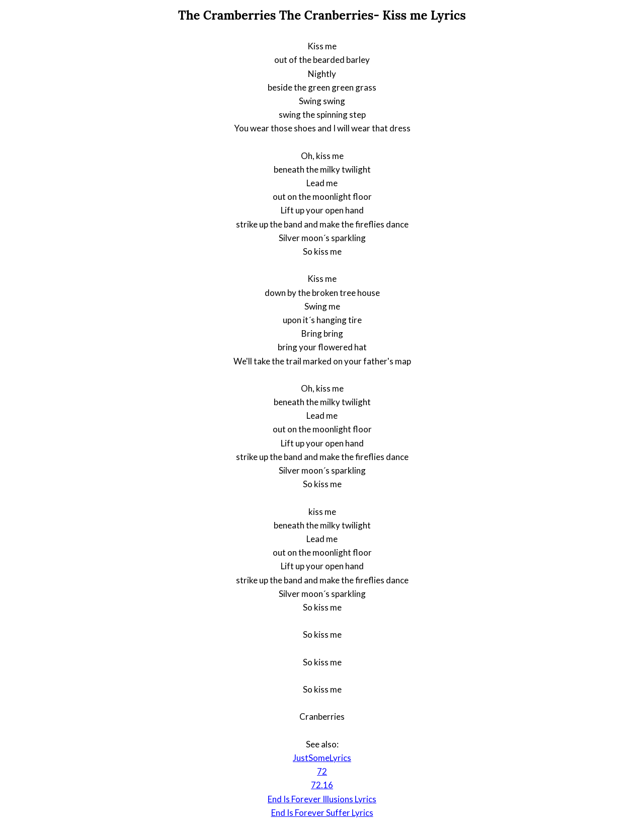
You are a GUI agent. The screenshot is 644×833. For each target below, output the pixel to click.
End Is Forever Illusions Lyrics (322, 799)
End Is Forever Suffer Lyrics (322, 813)
